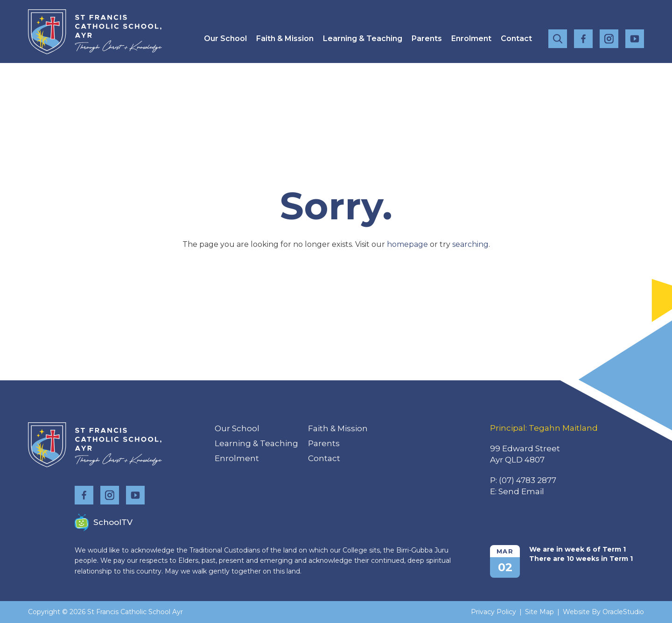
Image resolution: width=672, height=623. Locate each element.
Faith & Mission (285, 38)
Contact (516, 38)
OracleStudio (623, 612)
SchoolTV (104, 522)
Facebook (583, 37)
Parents (427, 38)
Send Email (521, 491)
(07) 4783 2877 (528, 480)
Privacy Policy (493, 612)
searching (470, 244)
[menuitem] (225, 38)
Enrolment (471, 38)
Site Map (539, 612)
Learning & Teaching (363, 38)
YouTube (635, 37)
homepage (407, 244)
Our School (225, 38)
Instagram (609, 37)
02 (505, 567)
